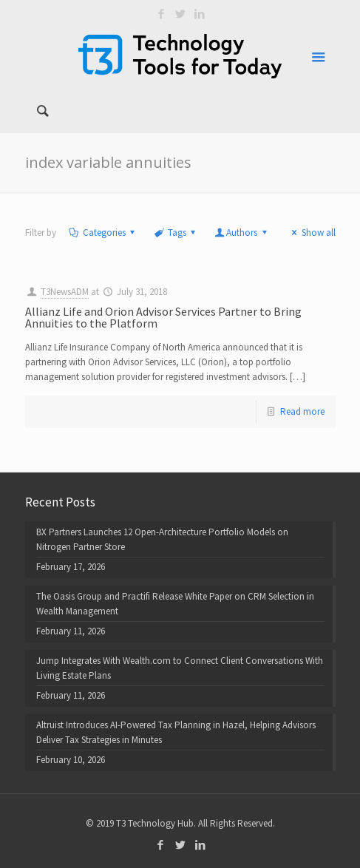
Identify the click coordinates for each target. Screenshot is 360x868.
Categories (103, 233)
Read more (302, 411)
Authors (242, 233)
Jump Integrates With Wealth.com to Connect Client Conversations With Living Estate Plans (180, 668)
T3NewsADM (65, 292)
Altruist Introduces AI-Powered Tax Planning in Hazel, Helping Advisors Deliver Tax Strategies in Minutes (176, 732)
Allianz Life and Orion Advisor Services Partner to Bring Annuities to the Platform (163, 317)
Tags (176, 233)
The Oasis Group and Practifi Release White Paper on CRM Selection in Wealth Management (175, 604)
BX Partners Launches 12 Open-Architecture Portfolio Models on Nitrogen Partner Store (162, 539)
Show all (311, 233)
